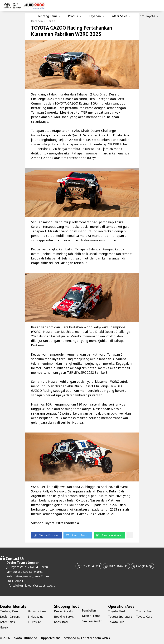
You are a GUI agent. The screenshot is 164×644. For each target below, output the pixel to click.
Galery (4, 628)
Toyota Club (144, 612)
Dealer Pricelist (65, 612)
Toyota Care (144, 623)
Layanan (95, 16)
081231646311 (87, 567)
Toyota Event (145, 617)
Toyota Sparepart (115, 619)
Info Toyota (147, 16)
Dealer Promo (92, 616)
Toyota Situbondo (25, 638)
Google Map (143, 567)
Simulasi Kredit (92, 622)
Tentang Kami (47, 16)
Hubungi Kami (38, 612)
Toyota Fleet (117, 612)
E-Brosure (35, 623)
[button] (47, 536)
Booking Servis (64, 617)
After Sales (120, 16)
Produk (73, 16)
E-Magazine (36, 617)
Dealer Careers (10, 617)
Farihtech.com (91, 638)
